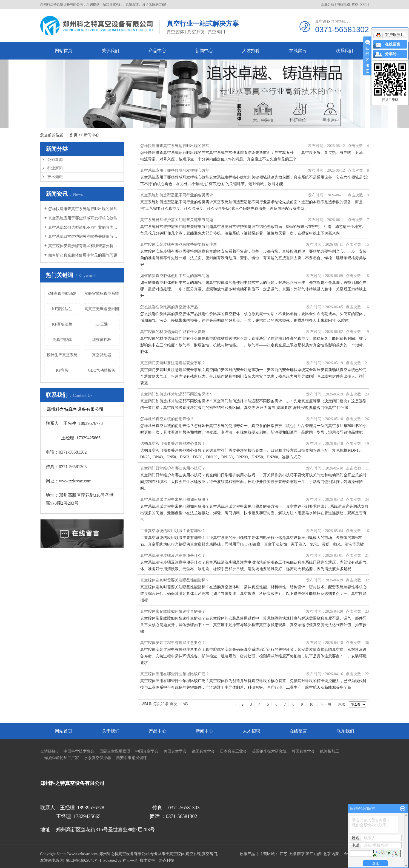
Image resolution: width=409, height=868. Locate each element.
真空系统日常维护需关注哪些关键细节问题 (84, 237)
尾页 (342, 704)
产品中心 (157, 51)
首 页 (73, 135)
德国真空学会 (203, 751)
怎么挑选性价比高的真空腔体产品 (169, 307)
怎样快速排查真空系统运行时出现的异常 (83, 209)
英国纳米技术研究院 (269, 751)
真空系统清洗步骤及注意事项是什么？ (173, 555)
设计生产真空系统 (62, 355)
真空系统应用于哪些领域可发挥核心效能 (83, 218)
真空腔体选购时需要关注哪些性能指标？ (175, 580)
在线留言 (298, 51)
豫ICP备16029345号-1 (83, 860)
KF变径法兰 (62, 309)
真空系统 (193, 854)
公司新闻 (55, 160)
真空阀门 (210, 854)
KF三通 (102, 324)
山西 (318, 854)
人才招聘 (251, 51)
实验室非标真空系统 (102, 294)
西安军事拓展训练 (131, 758)
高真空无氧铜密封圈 (102, 309)
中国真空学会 (147, 751)
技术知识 (55, 177)
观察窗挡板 (102, 340)
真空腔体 (177, 854)
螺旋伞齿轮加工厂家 (62, 758)
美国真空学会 (175, 751)
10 (311, 704)
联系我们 (344, 51)
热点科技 (167, 860)
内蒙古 (337, 854)
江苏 (284, 854)
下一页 (326, 704)
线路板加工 (330, 751)
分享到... (392, 54)
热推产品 (247, 854)
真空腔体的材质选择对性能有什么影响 (173, 332)
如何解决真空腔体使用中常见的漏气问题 (83, 255)
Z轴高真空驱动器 (62, 294)
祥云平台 (130, 860)
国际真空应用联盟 (115, 751)
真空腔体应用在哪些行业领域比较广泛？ (175, 674)
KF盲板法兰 (62, 324)
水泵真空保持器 (98, 758)
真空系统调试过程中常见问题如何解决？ (175, 500)
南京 (301, 854)
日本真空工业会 (233, 751)
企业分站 (328, 4)
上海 (292, 854)
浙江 (310, 854)
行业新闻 (55, 168)
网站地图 (343, 4)
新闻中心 (204, 51)
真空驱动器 (102, 355)
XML (364, 4)
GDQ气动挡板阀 (102, 370)
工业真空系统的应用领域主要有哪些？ (173, 531)
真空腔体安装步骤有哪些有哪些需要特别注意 (84, 246)
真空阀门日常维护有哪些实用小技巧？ (173, 468)
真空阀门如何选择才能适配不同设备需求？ (177, 394)
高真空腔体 (62, 340)
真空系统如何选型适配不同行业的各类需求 (84, 227)
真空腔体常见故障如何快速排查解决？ (173, 611)
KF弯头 (62, 370)
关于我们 (110, 51)
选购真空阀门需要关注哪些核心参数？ (173, 444)
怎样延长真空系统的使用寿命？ (167, 419)
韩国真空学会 (303, 751)
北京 (327, 854)
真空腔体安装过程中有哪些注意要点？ (173, 643)
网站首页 (64, 51)
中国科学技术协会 (79, 751)
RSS (355, 4)
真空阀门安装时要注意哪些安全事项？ (173, 363)
